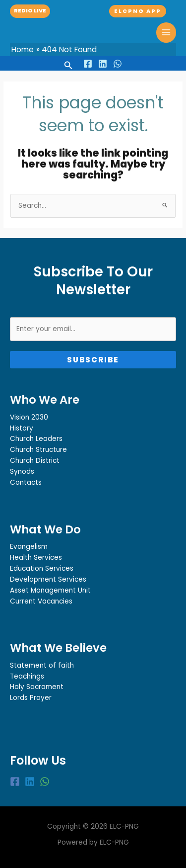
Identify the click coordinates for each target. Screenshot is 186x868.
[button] (30, 11)
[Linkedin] (103, 64)
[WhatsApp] (118, 64)
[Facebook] (88, 64)
